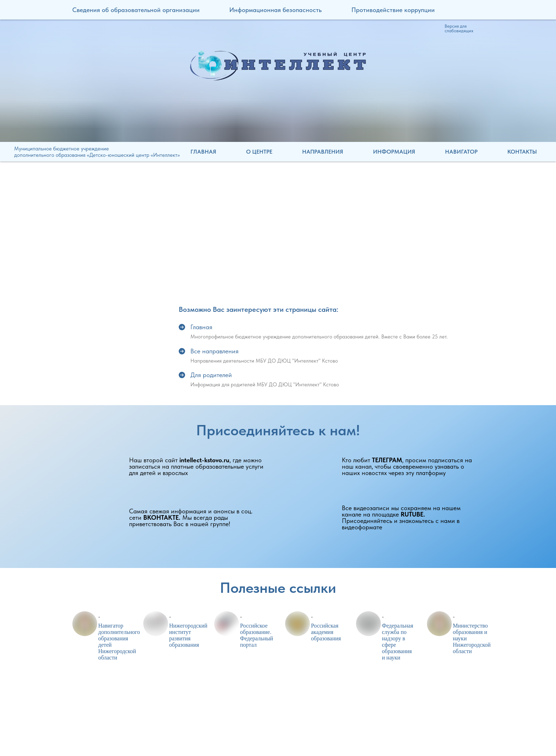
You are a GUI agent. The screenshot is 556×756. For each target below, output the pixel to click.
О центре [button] (259, 152)
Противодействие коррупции (393, 10)
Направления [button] (323, 152)
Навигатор (461, 152)
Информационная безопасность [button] (276, 10)
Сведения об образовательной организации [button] (136, 10)
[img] (278, 65)
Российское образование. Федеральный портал (257, 635)
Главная (203, 152)
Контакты (522, 152)
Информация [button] (394, 152)
